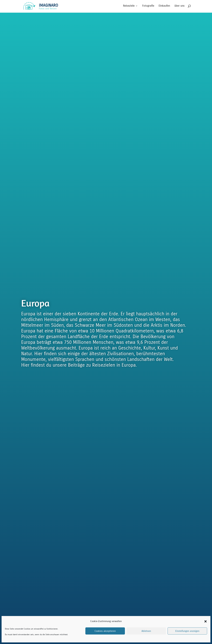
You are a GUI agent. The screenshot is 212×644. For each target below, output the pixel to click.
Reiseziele (129, 6)
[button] (206, 621)
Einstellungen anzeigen (187, 631)
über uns (179, 6)
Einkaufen (164, 6)
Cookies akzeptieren (105, 631)
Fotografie (148, 6)
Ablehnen (146, 631)
